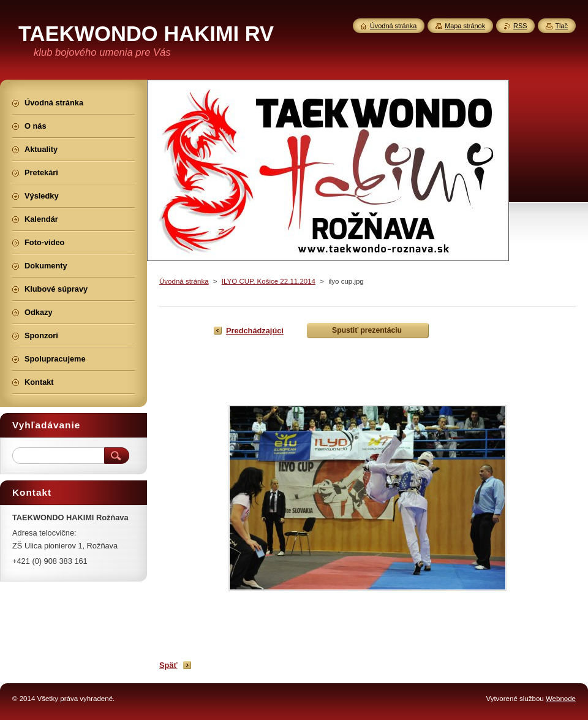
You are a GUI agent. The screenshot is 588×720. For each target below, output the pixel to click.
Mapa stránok (465, 26)
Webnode (561, 699)
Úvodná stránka (184, 281)
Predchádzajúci (255, 331)
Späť (168, 665)
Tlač (561, 26)
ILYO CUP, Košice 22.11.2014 (269, 281)
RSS (520, 26)
